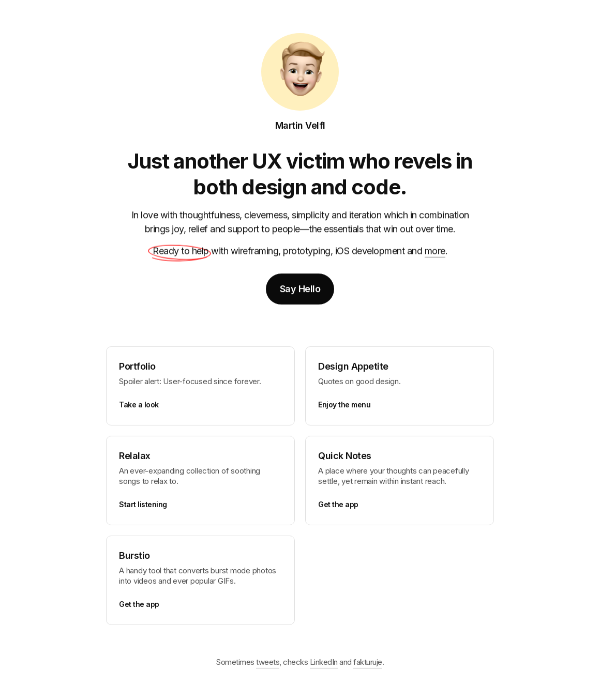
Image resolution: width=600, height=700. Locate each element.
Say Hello (300, 290)
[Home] (300, 72)
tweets (268, 665)
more (435, 252)
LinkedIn (324, 665)
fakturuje (368, 665)
